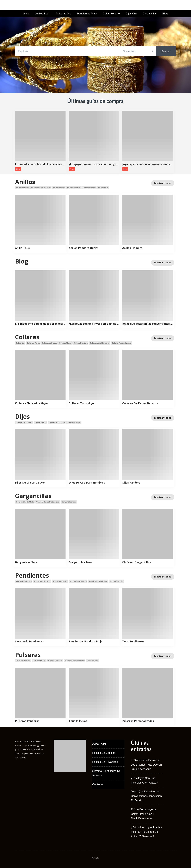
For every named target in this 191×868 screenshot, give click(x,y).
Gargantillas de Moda (25, 502)
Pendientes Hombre (42, 581)
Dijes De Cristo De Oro (30, 483)
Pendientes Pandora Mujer (86, 642)
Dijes (22, 416)
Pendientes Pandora (78, 581)
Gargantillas (149, 14)
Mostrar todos (163, 183)
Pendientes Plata (87, 14)
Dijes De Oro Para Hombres (87, 483)
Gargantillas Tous (69, 502)
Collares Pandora (80, 343)
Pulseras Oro (64, 14)
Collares (27, 337)
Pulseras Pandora (55, 661)
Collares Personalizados (121, 343)
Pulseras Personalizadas (75, 661)
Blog (165, 14)
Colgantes (20, 343)
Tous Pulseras (78, 721)
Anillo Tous (22, 248)
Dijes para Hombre (57, 422)
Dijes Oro (131, 14)
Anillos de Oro (59, 188)
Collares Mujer (65, 343)
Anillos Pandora (89, 188)
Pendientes (32, 575)
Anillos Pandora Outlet (84, 248)
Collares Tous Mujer (82, 403)
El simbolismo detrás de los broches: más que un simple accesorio (40, 164)
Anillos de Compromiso (41, 188)
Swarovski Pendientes (29, 642)
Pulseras (28, 655)
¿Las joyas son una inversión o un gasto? (94, 164)
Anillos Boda (43, 14)
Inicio (26, 14)
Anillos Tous (103, 188)
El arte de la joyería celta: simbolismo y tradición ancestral (143, 814)
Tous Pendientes (133, 642)
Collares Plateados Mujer (32, 403)
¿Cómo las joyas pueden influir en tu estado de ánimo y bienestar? (146, 832)
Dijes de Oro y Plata (24, 422)
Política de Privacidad (105, 762)
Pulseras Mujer (39, 661)
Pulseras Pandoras (27, 721)
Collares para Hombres (100, 343)
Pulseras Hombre (23, 661)
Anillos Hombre (73, 188)
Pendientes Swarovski (98, 581)
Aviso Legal (99, 744)
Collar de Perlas (33, 343)
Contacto (98, 784)
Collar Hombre (111, 14)
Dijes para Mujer (74, 422)
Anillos (25, 182)
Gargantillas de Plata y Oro (48, 502)
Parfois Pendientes (24, 581)
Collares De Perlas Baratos (140, 403)
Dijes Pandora (41, 422)
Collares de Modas (49, 343)
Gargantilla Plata (26, 562)
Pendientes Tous (116, 581)
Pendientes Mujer (60, 581)
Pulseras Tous (93, 661)
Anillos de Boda (22, 188)
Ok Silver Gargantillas (136, 562)
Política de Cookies (104, 753)
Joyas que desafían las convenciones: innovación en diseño (147, 164)
